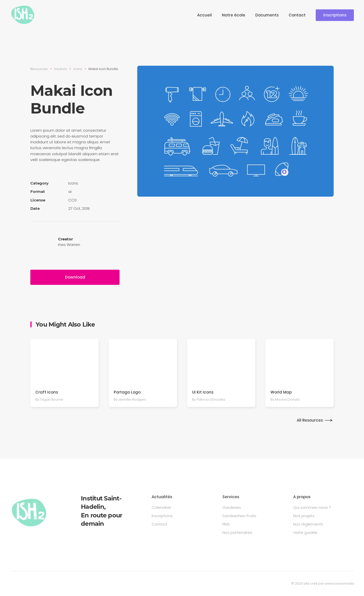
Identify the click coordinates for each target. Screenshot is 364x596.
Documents (267, 15)
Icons (78, 69)
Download (75, 277)
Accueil (204, 15)
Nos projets (304, 516)
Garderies (232, 507)
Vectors (61, 69)
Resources (39, 69)
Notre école (234, 15)
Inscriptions (335, 15)
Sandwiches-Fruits (239, 516)
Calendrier (161, 507)
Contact (297, 15)
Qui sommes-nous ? (312, 507)
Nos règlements (308, 524)
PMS (226, 524)
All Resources (310, 420)
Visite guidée (305, 532)
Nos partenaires (237, 532)
